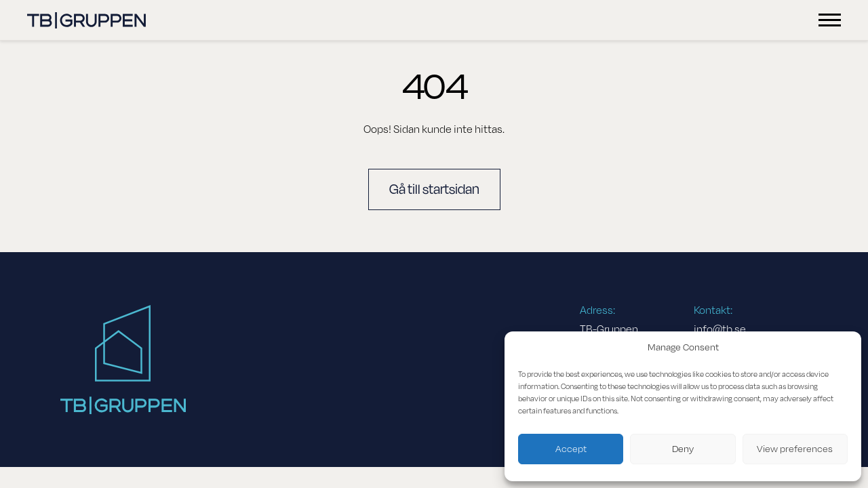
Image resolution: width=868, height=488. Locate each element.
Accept (571, 449)
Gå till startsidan (434, 189)
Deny (683, 449)
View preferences (795, 449)
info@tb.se (720, 329)
